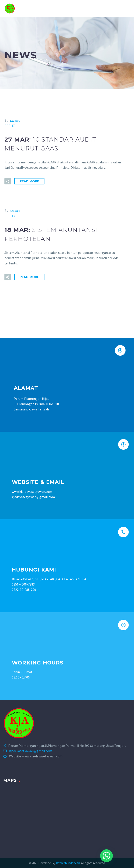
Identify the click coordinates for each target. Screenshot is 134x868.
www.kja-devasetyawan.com (32, 492)
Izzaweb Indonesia (68, 863)
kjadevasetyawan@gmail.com (31, 751)
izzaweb (15, 120)
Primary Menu (126, 9)
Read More (29, 181)
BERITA (10, 126)
